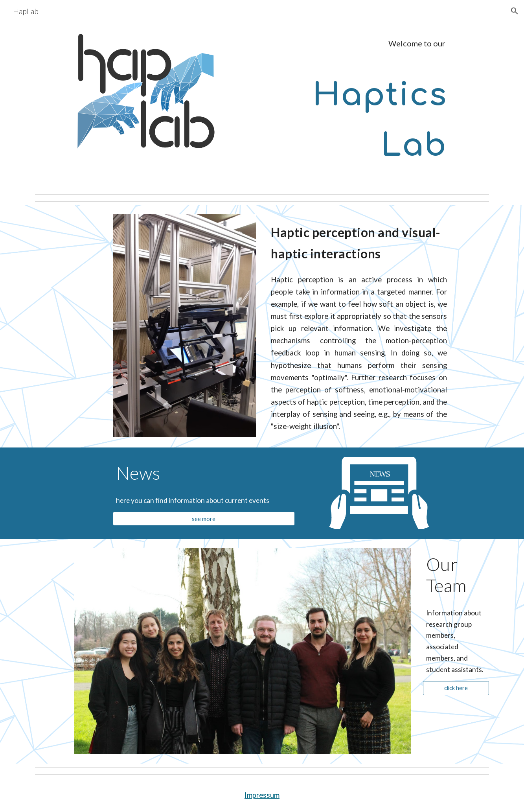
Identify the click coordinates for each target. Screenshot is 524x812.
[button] (515, 11)
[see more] (204, 519)
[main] (340, 43)
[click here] (456, 688)
